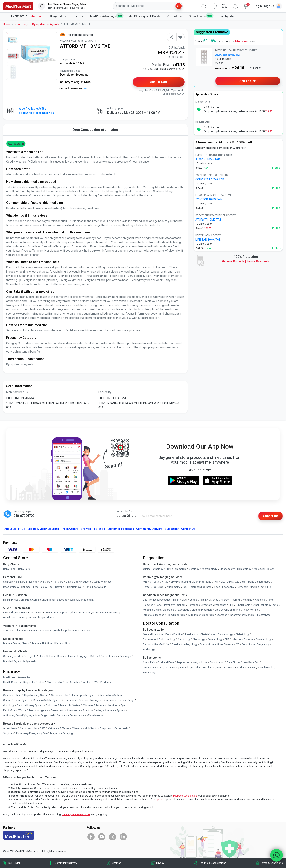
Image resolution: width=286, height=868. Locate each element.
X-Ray (165, 582)
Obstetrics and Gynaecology (217, 634)
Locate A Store (43, 529)
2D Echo (241, 582)
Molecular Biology (264, 569)
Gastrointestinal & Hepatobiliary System (26, 695)
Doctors (78, 16)
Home (7, 24)
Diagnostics (58, 16)
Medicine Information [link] (17, 677)
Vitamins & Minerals (95, 705)
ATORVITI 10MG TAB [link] (208, 220)
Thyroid (235, 600)
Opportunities (200, 16)
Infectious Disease (154, 615)
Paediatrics (191, 634)
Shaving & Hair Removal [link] (69, 587)
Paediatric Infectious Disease (216, 644)
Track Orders (70, 529)
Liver (185, 600)
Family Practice (174, 634)
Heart (176, 600)
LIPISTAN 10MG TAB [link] (208, 240)
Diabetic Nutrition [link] (42, 643)
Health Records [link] (12, 682)
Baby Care (24, 569)
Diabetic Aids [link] (62, 643)
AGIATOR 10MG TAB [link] (228, 55)
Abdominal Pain (246, 667)
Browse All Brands (93, 529)
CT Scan (155, 582)
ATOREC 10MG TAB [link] (208, 159)
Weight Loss (200, 662)
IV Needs (77, 728)
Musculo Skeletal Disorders (158, 610)
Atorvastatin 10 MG (72, 63)
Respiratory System (111, 695)
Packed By (105, 392)
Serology (194, 569)
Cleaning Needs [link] (12, 656)
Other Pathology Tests (265, 605)
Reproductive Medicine (156, 644)
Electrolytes (264, 615)
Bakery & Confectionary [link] (104, 656)
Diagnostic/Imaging (62, 733)
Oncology (9, 705)
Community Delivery (149, 529)
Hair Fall (184, 667)
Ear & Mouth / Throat (15, 710)
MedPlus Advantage (106, 16)
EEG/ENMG (227, 582)
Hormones (70, 700)
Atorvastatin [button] (16, 144)
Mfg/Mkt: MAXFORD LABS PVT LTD (80, 41)
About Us (10, 529)
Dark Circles (234, 662)
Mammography (202, 582)
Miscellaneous (95, 715)
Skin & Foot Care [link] (80, 613)
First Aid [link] (8, 613)
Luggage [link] (83, 656)
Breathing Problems (202, 667)
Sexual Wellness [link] (102, 582)
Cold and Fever (166, 662)
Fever (271, 600)
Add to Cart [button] (159, 82)
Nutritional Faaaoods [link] (55, 600)
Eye (123, 705)
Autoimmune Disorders (201, 615)
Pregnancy (220, 605)
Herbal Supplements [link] (66, 630)
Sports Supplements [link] (15, 630)
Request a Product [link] (34, 682)
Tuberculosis (243, 605)
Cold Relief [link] (36, 613)
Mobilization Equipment (98, 728)
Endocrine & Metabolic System (63, 705)
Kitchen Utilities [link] (66, 656)
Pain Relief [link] (21, 613)
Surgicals (8, 733)
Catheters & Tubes (59, 728)
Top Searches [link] (73, 682)
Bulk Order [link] (14, 863)
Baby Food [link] (9, 569)
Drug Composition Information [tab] (95, 130)
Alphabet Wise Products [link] (97, 682)
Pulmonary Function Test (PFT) (254, 587)
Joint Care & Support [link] (57, 613)
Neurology (199, 639)
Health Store (15, 16)
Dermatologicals (39, 710)
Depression (184, 662)
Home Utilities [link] (47, 656)
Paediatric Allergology (185, 644)
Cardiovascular (29, 728)
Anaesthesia (10, 728)
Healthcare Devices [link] (14, 618)
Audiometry (173, 587)
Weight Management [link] (82, 600)
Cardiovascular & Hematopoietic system (74, 695)
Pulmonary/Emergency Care (32, 733)
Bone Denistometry (259, 582)
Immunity (169, 605)
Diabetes (148, 605)
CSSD (43, 728)
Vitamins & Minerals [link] (40, 630)
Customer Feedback (121, 529)
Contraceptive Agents (91, 700)
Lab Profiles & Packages (157, 600)
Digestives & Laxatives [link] (105, 613)
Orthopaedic (122, 728)
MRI (145, 582)
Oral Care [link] (45, 582)
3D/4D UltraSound (181, 582)
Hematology (244, 569)
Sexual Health (265, 667)
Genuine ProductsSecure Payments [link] (246, 261)
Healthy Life (226, 16)
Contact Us (188, 529)
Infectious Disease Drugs (120, 700)
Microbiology (209, 569)
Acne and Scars (225, 667)
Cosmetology (264, 639)
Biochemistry (227, 569)
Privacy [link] (160, 863)
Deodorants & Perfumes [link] (17, 587)
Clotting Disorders (202, 610)
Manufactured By (17, 392)
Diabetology (243, 634)
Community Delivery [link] (66, 863)
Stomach (222, 615)
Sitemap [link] (117, 863)
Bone (159, 605)
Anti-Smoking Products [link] (41, 618)
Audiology (149, 649)
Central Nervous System (17, 700)
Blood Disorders (176, 615)
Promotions (175, 16)
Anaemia (260, 600)
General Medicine (153, 634)
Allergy (225, 600)
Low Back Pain (251, 662)
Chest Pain (149, 662)
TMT (216, 582)
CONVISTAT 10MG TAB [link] (210, 179)
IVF (237, 644)
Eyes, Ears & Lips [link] (43, 587)
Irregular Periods (152, 667)
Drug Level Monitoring (227, 610)
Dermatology (215, 639)
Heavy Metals (250, 610)
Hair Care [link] (58, 582)
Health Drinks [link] (11, 600)
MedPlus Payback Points (144, 16)
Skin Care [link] (8, 582)
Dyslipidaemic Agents (46, 24)
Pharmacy (37, 16)
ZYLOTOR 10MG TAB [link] (209, 199)
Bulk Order (172, 529)
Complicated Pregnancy (255, 644)
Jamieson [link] (86, 630)
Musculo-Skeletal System (47, 700)
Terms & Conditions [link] (272, 863)
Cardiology (184, 639)
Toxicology (183, 610)
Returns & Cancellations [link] (213, 863)
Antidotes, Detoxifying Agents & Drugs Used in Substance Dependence (44, 715)
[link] (18, 6)
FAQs (22, 529)
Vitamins (247, 600)
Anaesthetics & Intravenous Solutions (72, 710)
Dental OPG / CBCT (154, 587)
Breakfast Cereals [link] (31, 600)
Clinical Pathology (153, 569)
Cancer (181, 605)
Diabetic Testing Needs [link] (16, 643)
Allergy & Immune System (110, 710)
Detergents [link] (30, 656)
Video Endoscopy (224, 587)
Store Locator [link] (55, 682)
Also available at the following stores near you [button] (37, 111)
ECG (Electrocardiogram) (197, 587)
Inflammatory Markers (242, 615)
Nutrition (113, 705)
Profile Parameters (176, 569)
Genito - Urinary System (30, 705)
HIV (231, 605)
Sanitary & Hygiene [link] (27, 582)
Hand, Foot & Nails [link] (96, 587)
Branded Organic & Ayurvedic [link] (20, 661)
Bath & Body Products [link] (78, 582)
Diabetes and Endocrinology (159, 639)
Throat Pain (171, 667)
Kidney (214, 600)
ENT (227, 639)
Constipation (217, 662)
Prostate (207, 605)
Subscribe (271, 516)
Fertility (204, 600)
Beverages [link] (126, 656)
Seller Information (73, 88)
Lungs (193, 600)
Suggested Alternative (212, 32)
